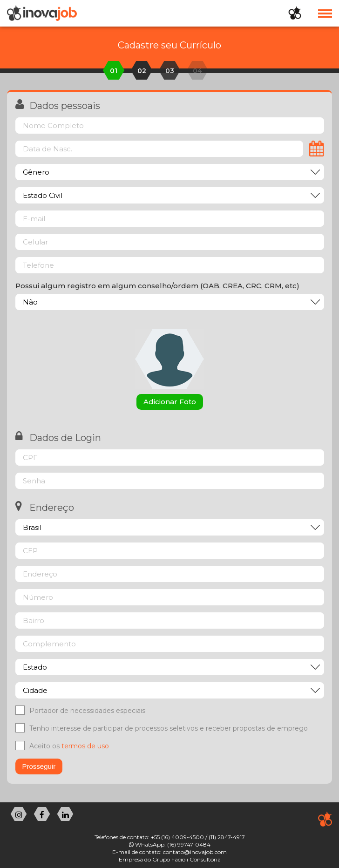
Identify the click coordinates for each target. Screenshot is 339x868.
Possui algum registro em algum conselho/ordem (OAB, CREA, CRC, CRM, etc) (157, 286)
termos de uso (85, 746)
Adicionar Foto (170, 402)
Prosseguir (39, 766)
